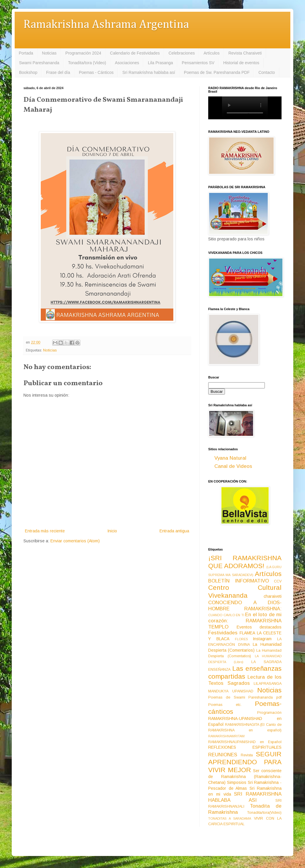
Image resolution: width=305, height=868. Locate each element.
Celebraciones (182, 53)
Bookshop (28, 72)
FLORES (241, 639)
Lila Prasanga (160, 63)
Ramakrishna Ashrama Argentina (106, 25)
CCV (278, 581)
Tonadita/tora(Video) (264, 813)
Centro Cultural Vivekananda (245, 592)
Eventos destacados (259, 627)
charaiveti (273, 596)
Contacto (267, 72)
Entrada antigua (174, 531)
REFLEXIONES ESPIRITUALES (245, 747)
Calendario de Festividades (135, 53)
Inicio (112, 531)
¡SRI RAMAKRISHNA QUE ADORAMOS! (245, 562)
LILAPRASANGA (268, 684)
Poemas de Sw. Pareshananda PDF (217, 72)
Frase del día (58, 72)
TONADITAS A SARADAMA (230, 818)
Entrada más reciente (45, 531)
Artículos (211, 53)
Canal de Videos (233, 466)
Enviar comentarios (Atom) (75, 541)
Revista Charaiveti (245, 53)
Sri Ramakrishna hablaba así (149, 72)
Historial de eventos (241, 63)
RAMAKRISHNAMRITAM (226, 736)
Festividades (223, 633)
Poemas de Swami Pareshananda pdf (245, 697)
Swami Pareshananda (39, 63)
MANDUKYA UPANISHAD (231, 691)
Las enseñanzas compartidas (245, 672)
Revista (247, 755)
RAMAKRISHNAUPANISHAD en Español (245, 742)
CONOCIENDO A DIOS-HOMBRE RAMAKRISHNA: (245, 606)
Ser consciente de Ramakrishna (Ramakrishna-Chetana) (245, 777)
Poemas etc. (225, 705)
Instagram (262, 639)
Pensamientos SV (198, 63)
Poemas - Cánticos (96, 72)
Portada (26, 53)
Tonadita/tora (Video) (87, 63)
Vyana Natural (230, 458)
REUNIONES (223, 755)
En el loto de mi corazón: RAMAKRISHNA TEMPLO (245, 621)
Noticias (49, 53)
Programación (269, 713)
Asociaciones (127, 63)
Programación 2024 (83, 53)
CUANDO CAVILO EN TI (226, 615)
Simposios (237, 782)
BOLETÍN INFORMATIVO (239, 581)
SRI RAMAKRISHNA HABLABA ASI (245, 797)
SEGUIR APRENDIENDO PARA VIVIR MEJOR (245, 762)
